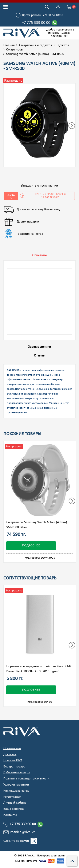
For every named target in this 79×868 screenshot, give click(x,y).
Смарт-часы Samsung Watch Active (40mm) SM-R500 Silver (37, 525)
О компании (12, 748)
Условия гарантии (16, 785)
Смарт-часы (15, 50)
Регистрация (12, 797)
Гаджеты (63, 45)
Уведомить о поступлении (39, 186)
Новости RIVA (13, 761)
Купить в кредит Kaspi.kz (46, 196)
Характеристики (40, 347)
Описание (39, 255)
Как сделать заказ (16, 791)
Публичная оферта (17, 773)
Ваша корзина (14, 809)
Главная (9, 45)
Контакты (10, 815)
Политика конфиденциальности (26, 779)
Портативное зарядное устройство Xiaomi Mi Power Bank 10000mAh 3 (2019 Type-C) (39, 669)
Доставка (10, 754)
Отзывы (40, 356)
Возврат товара (14, 767)
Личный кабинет (16, 803)
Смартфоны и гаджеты (36, 45)
